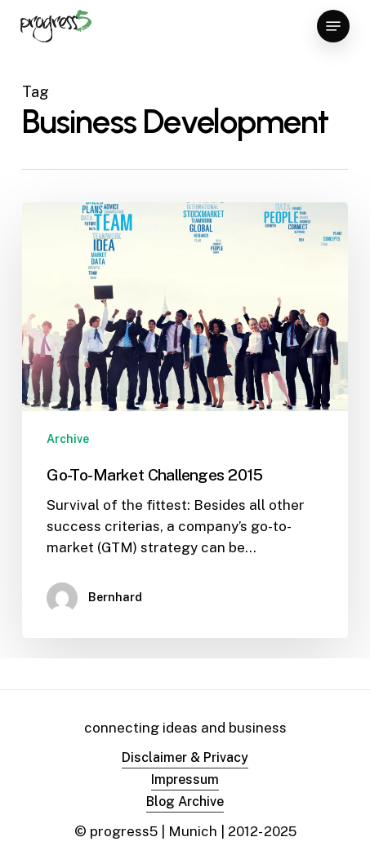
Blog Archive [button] (185, 802)
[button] (333, 26)
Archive (68, 439)
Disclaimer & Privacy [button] (185, 757)
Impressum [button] (185, 779)
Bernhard (115, 597)
